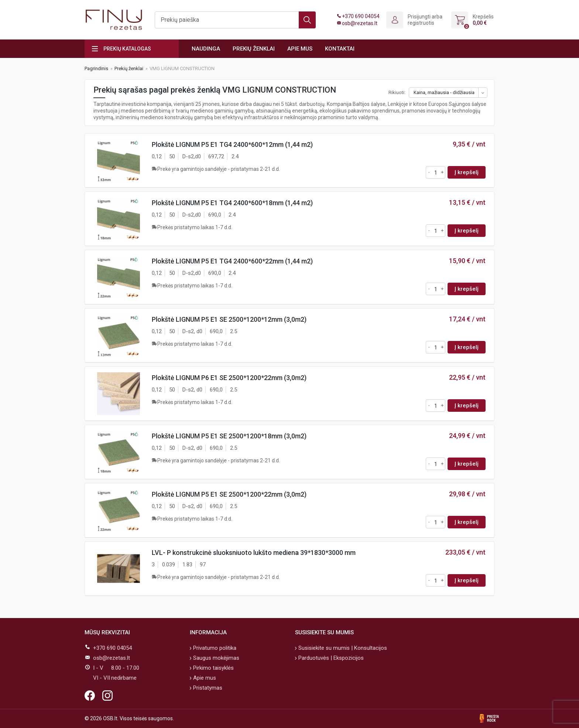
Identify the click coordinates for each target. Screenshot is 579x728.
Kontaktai (340, 49)
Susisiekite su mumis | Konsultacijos (342, 648)
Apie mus (300, 49)
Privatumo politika (214, 648)
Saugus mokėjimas (215, 658)
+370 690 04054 (361, 16)
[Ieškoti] (235, 20)
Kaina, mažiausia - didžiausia (444, 92)
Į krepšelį (467, 172)
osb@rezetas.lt (360, 23)
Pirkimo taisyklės (213, 668)
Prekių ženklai (254, 49)
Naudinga (206, 49)
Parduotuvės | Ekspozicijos (330, 658)
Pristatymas (207, 688)
